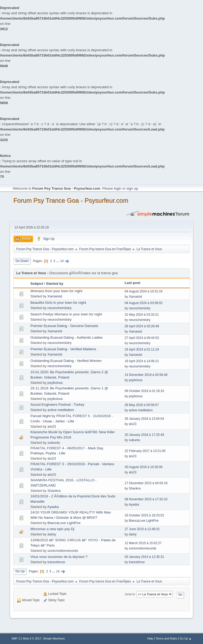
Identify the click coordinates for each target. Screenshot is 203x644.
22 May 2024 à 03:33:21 (142, 315)
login (118, 188)
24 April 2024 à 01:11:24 (142, 349)
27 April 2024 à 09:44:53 (142, 338)
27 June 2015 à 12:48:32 (142, 529)
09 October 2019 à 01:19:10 (144, 391)
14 (62, 261)
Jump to (130, 594)
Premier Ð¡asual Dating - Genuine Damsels (64, 326)
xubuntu (54, 443)
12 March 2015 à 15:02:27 (143, 543)
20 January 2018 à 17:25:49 (144, 435)
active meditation (61, 410)
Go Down (22, 261)
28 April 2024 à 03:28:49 (142, 326)
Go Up (20, 571)
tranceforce (56, 562)
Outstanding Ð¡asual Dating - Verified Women (66, 361)
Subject (37, 284)
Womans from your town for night (56, 291)
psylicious (55, 383)
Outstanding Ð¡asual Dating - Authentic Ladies (66, 337)
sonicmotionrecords (63, 551)
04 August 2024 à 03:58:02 (143, 303)
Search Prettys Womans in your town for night (66, 314)
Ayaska (53, 507)
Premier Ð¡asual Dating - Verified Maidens (63, 349)
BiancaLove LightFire (64, 523)
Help (150, 638)
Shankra (54, 491)
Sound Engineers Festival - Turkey (57, 405)
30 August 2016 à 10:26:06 (143, 467)
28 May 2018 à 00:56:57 (142, 405)
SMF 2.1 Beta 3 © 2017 (26, 638)
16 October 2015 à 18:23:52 (144, 515)
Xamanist (55, 296)
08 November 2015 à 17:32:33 (146, 499)
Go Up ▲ (186, 638)
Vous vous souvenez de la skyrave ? (59, 557)
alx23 (52, 426)
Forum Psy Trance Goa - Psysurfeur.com (71, 200)
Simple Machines (54, 638)
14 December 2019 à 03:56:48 (146, 375)
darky (52, 534)
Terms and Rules (166, 638)
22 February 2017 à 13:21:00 (145, 451)
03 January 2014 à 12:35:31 (144, 557)
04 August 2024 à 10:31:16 (143, 291)
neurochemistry (60, 308)
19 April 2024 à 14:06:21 (142, 361)
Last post (132, 283)
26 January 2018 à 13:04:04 (144, 419)
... (58, 261)
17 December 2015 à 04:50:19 (146, 483)
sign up (132, 188)
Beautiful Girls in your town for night (58, 303)
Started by (55, 284)
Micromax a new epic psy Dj (52, 529)
